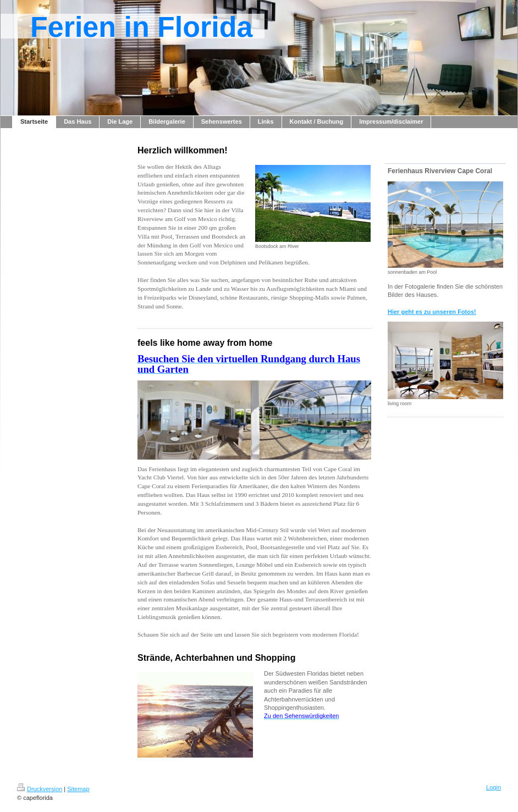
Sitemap (78, 789)
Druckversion (40, 789)
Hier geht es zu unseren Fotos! (432, 312)
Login (494, 787)
